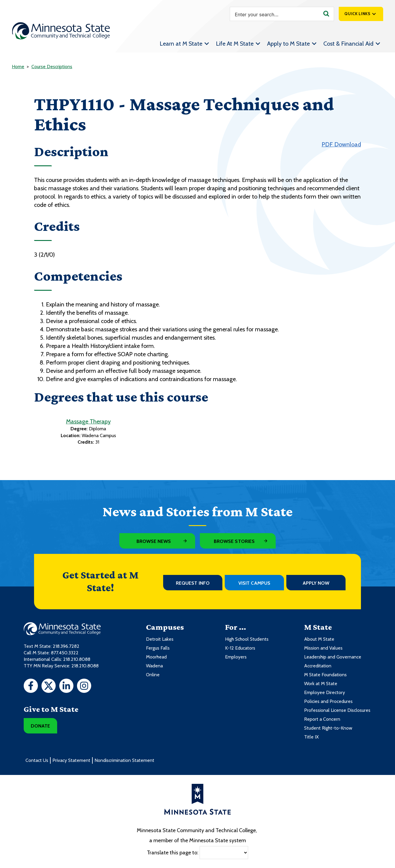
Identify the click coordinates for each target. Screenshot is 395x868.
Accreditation (318, 666)
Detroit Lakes (160, 639)
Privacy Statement (71, 760)
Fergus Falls (158, 648)
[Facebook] (31, 687)
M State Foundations (325, 675)
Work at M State (321, 684)
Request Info (193, 583)
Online (153, 675)
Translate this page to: (173, 853)
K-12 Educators (240, 648)
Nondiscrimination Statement (124, 760)
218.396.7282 (66, 646)
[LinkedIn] (66, 687)
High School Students (247, 639)
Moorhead (156, 657)
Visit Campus (254, 583)
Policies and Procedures (328, 701)
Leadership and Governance (333, 657)
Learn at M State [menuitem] (181, 44)
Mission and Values (323, 648)
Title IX (311, 737)
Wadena (154, 666)
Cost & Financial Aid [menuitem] (348, 44)
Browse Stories (234, 541)
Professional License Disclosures (337, 710)
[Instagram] (84, 687)
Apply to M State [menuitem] (288, 44)
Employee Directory (325, 692)
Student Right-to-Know (328, 728)
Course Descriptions (52, 67)
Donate (40, 726)
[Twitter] (49, 687)
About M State (319, 639)
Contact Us (37, 760)
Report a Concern (322, 719)
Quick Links (357, 14)
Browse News (154, 541)
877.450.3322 (65, 653)
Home (18, 67)
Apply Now (316, 583)
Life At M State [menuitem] (235, 44)
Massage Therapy (88, 421)
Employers (236, 657)
